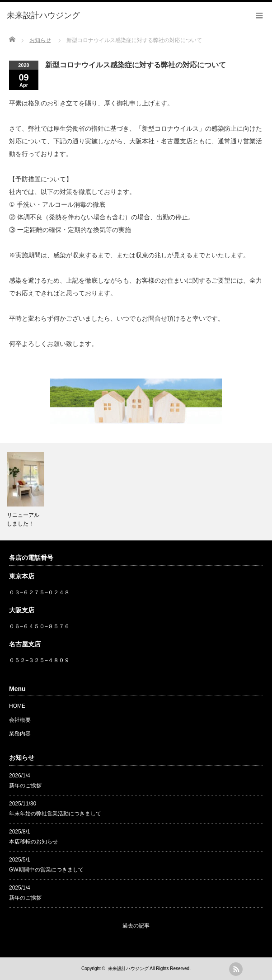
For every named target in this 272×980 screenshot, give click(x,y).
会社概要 (20, 720)
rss (236, 969)
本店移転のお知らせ (33, 842)
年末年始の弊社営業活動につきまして (55, 814)
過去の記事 (136, 926)
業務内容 (20, 734)
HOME (17, 706)
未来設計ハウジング (128, 968)
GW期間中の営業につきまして (46, 870)
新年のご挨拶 (25, 786)
